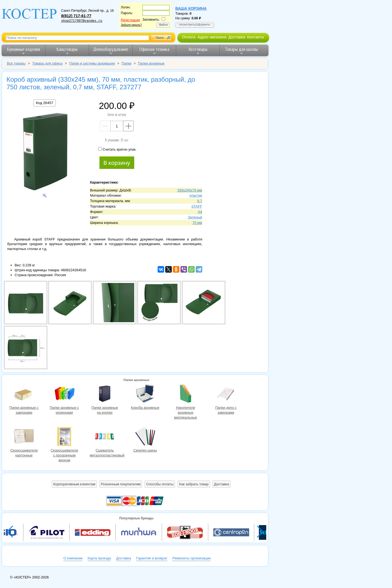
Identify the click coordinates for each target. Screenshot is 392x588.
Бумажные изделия (24, 51)
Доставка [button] (221, 484)
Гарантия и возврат (152, 558)
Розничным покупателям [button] (121, 484)
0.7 (200, 201)
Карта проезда (99, 558)
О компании (73, 558)
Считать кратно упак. (117, 149)
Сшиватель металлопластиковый (105, 437)
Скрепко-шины (145, 437)
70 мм (197, 223)
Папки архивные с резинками (64, 394)
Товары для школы (241, 51)
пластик (196, 195)
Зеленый (195, 217)
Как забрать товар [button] (194, 484)
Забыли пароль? (131, 25)
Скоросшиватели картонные (24, 437)
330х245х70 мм (190, 190)
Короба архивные (145, 394)
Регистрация (130, 20)
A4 (200, 212)
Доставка (237, 37)
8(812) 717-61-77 (76, 16)
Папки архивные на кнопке (105, 394)
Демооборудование (111, 51)
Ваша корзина (191, 8)
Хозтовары (198, 51)
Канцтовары (67, 51)
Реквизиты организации (192, 558)
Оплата (189, 37)
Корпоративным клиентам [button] (74, 484)
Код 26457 (45, 103)
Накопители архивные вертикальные (185, 394)
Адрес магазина (212, 37)
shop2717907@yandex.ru (82, 21)
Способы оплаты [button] (160, 484)
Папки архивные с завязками (24, 394)
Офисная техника (154, 51)
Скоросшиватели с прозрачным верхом (64, 437)
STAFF (197, 206)
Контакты (256, 37)
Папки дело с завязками (226, 394)
